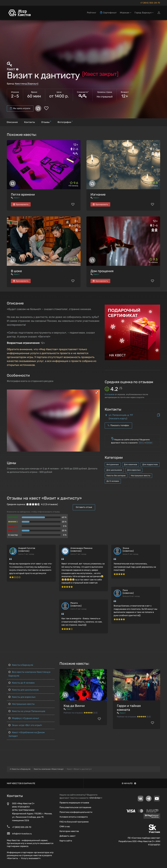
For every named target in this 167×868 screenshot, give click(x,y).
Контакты (30, 122)
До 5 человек (113, 481)
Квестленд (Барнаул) (27, 84)
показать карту (118, 418)
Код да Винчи (74, 706)
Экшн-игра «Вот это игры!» (25, 725)
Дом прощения (102, 271)
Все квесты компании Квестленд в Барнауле (29, 674)
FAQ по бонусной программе (74, 822)
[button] (97, 392)
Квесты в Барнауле (21, 665)
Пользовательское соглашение (75, 807)
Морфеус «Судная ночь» (24, 718)
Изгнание (98, 194)
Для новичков (131, 464)
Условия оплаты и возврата (74, 817)
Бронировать (21, 204)
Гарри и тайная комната (129, 708)
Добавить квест (68, 836)
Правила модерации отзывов (74, 803)
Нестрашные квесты (141, 476)
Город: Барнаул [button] (144, 13)
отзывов (110, 394)
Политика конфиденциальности (76, 812)
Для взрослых (134, 470)
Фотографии (65, 122)
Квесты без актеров (116, 476)
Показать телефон (118, 425)
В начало (129, 783)
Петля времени (23, 194)
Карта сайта (66, 841)
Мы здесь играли (20, 108)
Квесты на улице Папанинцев (27, 711)
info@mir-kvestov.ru (22, 834)
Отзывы (46, 122)
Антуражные (113, 464)
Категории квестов (69, 831)
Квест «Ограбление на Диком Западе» (27, 734)
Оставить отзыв (84, 507)
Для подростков (150, 464)
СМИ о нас (65, 826)
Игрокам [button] (126, 13)
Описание (12, 122)
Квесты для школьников (24, 690)
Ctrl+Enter (95, 798)
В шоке (16, 271)
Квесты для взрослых (22, 697)
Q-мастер (13, 535)
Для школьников (114, 470)
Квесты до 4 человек (22, 683)
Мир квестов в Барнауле (21, 783)
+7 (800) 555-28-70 (150, 3)
